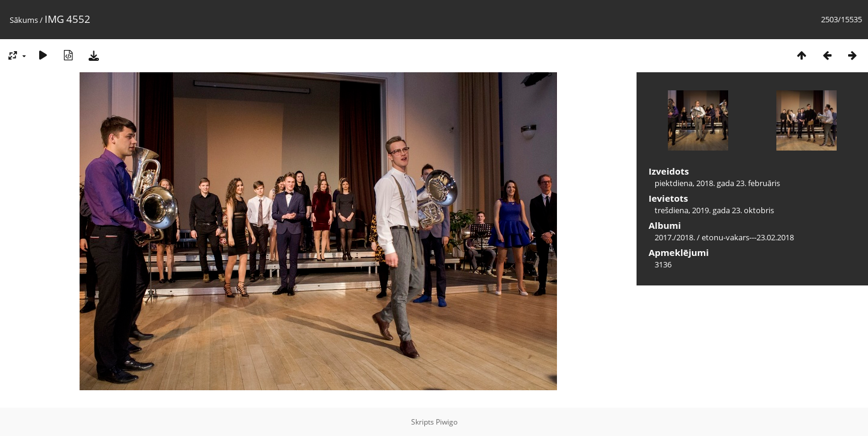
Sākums (24, 20)
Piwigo (447, 422)
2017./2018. (675, 237)
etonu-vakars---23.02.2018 (748, 237)
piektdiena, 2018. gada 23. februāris (717, 183)
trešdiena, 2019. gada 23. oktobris (714, 210)
